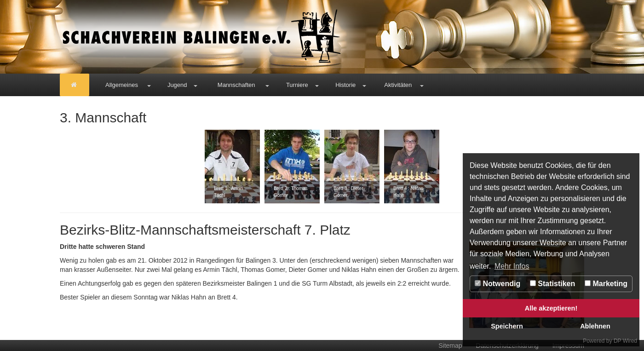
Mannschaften (236, 85)
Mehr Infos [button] (512, 266)
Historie (345, 85)
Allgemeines (122, 85)
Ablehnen (595, 326)
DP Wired (625, 341)
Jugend (177, 85)
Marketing (606, 284)
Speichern (507, 326)
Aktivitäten (398, 85)
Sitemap (450, 345)
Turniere (297, 85)
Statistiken (552, 284)
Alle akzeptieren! (551, 308)
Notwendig (497, 284)
